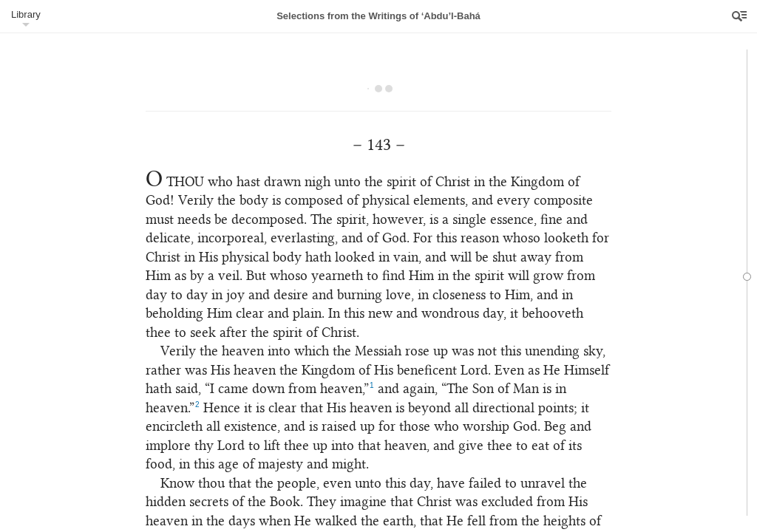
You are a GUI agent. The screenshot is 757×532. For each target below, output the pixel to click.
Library (26, 14)
